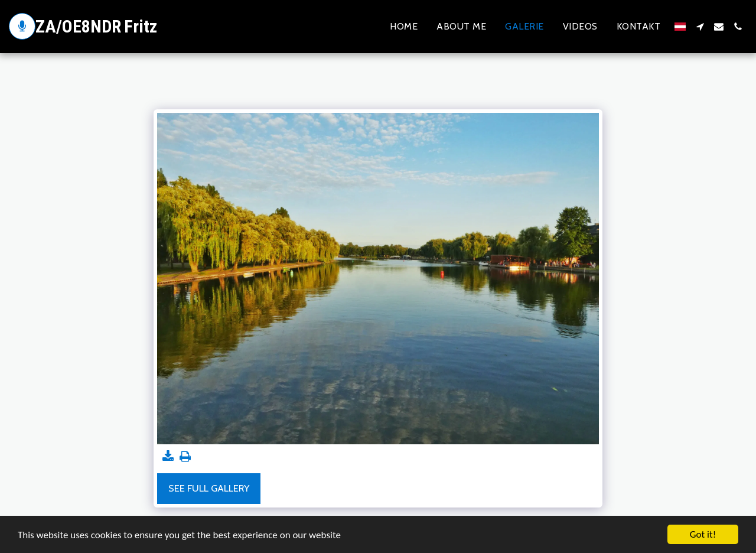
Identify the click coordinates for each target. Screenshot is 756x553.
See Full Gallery (209, 488)
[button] (700, 27)
